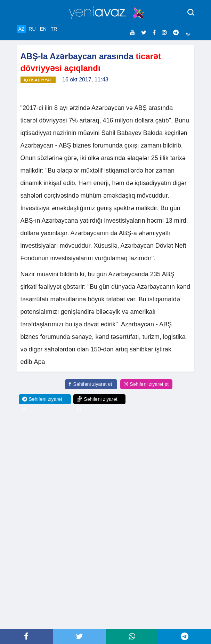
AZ (22, 29)
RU (32, 29)
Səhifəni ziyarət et (90, 384)
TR (54, 29)
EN (43, 29)
